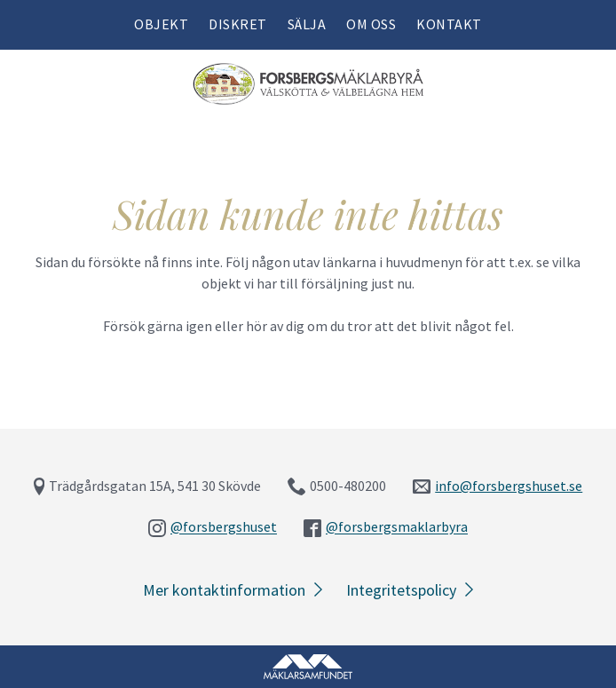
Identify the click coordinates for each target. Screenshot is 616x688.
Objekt (161, 24)
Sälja (307, 24)
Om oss (371, 24)
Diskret (238, 24)
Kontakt (449, 24)
